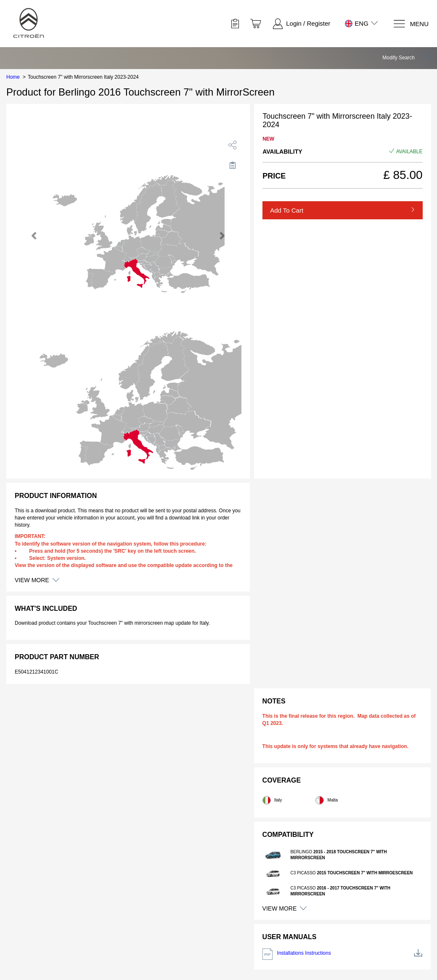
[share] (233, 145)
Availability (282, 152)
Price (274, 176)
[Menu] (411, 24)
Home (13, 77)
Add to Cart (287, 210)
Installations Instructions (342, 954)
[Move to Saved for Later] (233, 165)
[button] (407, 58)
